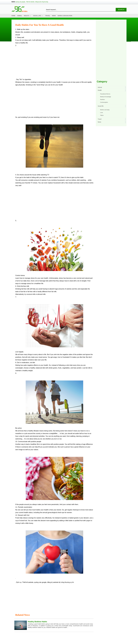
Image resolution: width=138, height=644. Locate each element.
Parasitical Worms (105, 94)
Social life (37, 16)
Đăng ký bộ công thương (42, 2)
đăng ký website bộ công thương (58, 582)
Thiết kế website (30, 2)
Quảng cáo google (20, 2)
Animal (20, 16)
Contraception (104, 102)
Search (121, 10)
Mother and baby (105, 110)
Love (101, 113)
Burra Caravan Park (65, 16)
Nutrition (102, 99)
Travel (48, 16)
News (54, 16)
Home (13, 16)
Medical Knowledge (106, 97)
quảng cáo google (40, 582)
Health (26, 16)
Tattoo (102, 115)
